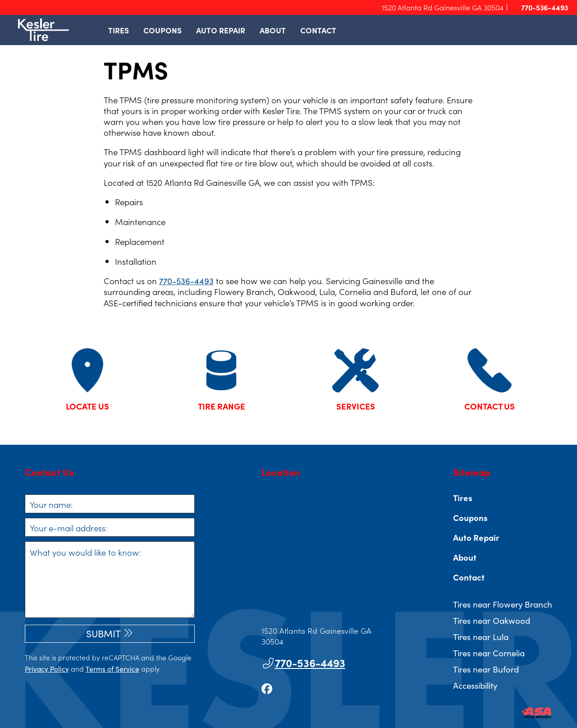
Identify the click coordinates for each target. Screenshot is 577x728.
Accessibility (475, 685)
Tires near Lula (481, 636)
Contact (318, 30)
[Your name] (110, 504)
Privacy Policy (47, 668)
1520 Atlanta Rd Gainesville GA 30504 (443, 7)
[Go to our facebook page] (267, 688)
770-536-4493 (540, 7)
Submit (103, 633)
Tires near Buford (486, 669)
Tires (119, 30)
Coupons (163, 30)
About (273, 30)
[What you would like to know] (110, 580)
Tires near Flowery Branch (503, 604)
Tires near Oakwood (492, 620)
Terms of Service (112, 668)
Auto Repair (221, 30)
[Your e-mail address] (110, 527)
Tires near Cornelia (489, 653)
